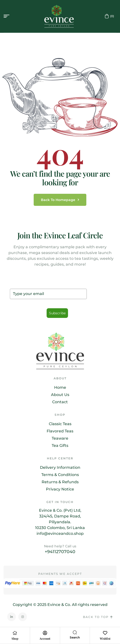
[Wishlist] (105, 633)
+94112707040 (60, 552)
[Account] (45, 633)
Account (45, 638)
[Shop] (15, 633)
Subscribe (57, 313)
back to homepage (60, 200)
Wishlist (105, 638)
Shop (15, 638)
